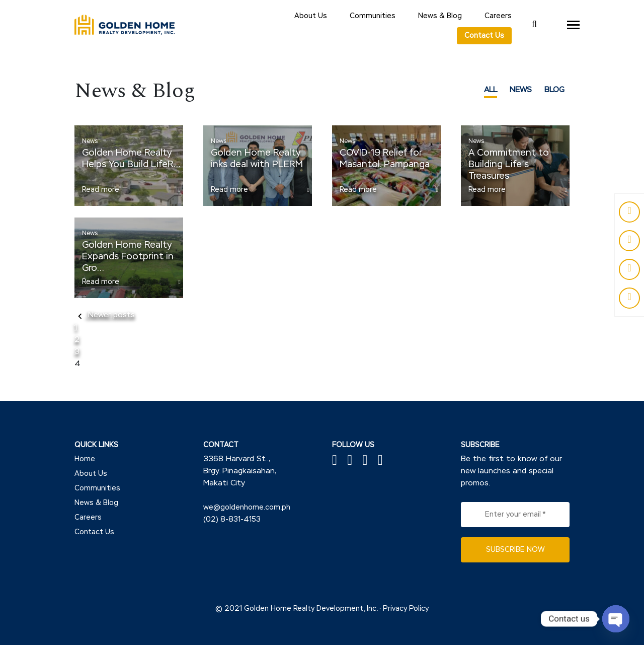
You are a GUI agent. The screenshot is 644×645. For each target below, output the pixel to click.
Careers (498, 16)
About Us (311, 16)
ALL (491, 90)
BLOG (554, 90)
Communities (373, 16)
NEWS (521, 90)
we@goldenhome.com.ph (247, 508)
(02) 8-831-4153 (232, 520)
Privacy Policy (406, 609)
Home (85, 459)
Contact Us (484, 36)
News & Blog (440, 16)
